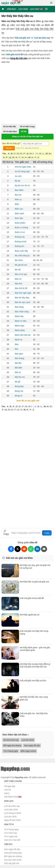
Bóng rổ (18, 396)
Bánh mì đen (21, 321)
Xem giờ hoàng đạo (13, 853)
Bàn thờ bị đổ (21, 288)
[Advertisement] (27, 93)
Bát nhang (20, 358)
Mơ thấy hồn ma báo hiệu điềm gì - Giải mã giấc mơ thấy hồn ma (35, 665)
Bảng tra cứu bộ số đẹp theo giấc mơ (28, 136)
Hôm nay (12, 9)
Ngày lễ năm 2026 (12, 820)
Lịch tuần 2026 (11, 810)
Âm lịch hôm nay (11, 740)
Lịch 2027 (36, 9)
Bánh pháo (20, 330)
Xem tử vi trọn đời (12, 840)
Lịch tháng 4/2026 (13, 813)
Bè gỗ (18, 382)
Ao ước (18, 176)
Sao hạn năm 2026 (13, 860)
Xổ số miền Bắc (10, 126)
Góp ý (7, 793)
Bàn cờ (18, 279)
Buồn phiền (20, 223)
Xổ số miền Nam (10, 131)
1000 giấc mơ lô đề (14, 54)
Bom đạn (19, 218)
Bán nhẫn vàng (22, 312)
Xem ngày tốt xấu (32, 745)
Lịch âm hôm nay (12, 806)
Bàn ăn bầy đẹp (22, 298)
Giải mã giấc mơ (22, 38)
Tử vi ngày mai (11, 836)
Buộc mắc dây (21, 251)
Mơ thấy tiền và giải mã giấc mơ (34, 582)
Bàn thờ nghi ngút (23, 293)
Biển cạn (19, 209)
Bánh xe (19, 340)
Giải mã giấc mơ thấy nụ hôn (33, 680)
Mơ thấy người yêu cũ (30, 615)
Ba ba (18, 181)
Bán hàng (19, 307)
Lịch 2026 (23, 9)
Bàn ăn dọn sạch (23, 302)
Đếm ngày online (28, 751)
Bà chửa (19, 260)
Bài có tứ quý (21, 274)
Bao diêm (19, 190)
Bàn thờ (18, 284)
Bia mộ (18, 195)
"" (42, 38)
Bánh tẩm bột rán (23, 335)
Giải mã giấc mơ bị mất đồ (32, 598)
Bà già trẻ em (21, 265)
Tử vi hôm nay (10, 833)
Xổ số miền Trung (27, 126)
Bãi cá (18, 372)
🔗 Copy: (6, 532)
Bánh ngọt (20, 326)
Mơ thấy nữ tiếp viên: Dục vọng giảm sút (34, 698)
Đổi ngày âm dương (12, 745)
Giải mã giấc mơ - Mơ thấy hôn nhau (34, 715)
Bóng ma (19, 391)
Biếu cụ (18, 199)
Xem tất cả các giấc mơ (27, 401)
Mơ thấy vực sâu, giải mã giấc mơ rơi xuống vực (35, 566)
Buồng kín (19, 246)
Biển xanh (19, 213)
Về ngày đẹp (10, 786)
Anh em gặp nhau (23, 167)
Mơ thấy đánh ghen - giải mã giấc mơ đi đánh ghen (35, 649)
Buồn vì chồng (21, 227)
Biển (17, 204)
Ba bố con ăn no (22, 185)
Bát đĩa (18, 363)
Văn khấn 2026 (13, 797)
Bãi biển (19, 368)
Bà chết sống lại (22, 256)
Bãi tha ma (20, 377)
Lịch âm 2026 (28, 740)
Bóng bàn (19, 386)
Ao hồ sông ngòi (22, 171)
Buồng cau (20, 237)
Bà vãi (18, 270)
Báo (17, 344)
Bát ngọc (19, 354)
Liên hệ (7, 790)
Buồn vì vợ (20, 232)
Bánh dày (19, 316)
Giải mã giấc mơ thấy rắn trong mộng (34, 632)
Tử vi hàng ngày (11, 751)
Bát (16, 349)
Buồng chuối (21, 241)
